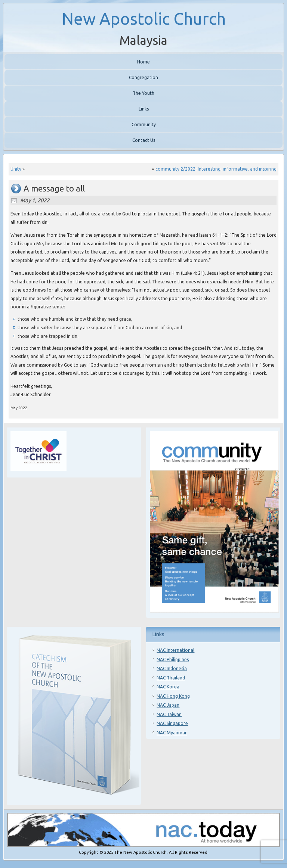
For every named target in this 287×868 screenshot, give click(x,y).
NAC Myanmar (172, 733)
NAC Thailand (171, 678)
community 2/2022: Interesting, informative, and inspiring (216, 169)
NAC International (175, 650)
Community (144, 125)
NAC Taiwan (169, 714)
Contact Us (144, 140)
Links (144, 109)
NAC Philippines (173, 659)
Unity (16, 169)
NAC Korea (168, 687)
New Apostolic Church (144, 18)
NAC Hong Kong (173, 696)
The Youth (143, 93)
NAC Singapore (172, 723)
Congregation (143, 77)
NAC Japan (168, 705)
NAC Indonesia (172, 668)
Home (143, 62)
